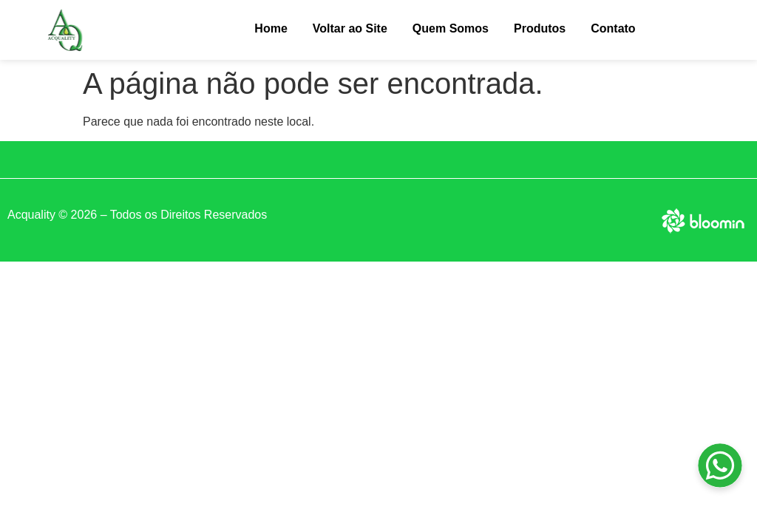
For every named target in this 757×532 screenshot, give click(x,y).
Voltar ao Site (350, 28)
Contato (613, 28)
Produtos (540, 28)
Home (271, 28)
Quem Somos (451, 28)
